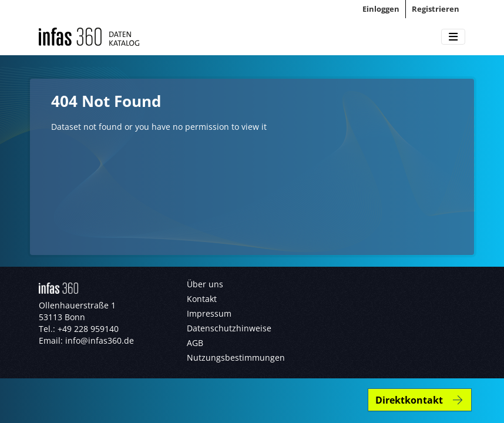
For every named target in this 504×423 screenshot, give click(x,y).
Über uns (205, 284)
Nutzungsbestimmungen (236, 357)
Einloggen (381, 9)
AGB (195, 343)
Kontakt (202, 299)
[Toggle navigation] (453, 37)
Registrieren (436, 9)
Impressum (209, 313)
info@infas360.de (100, 340)
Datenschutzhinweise (229, 328)
